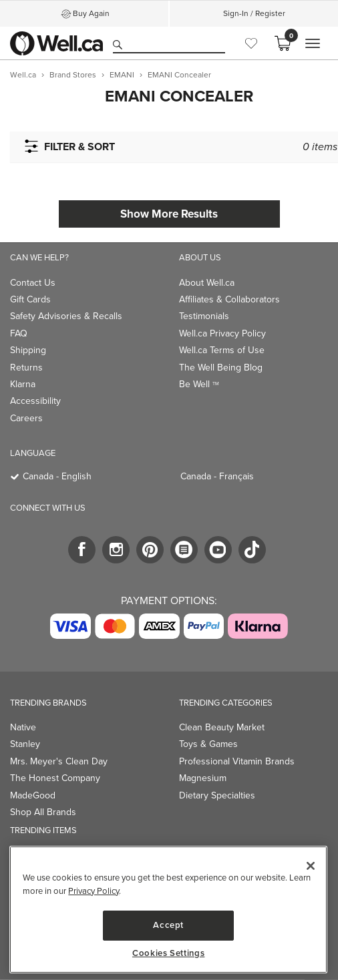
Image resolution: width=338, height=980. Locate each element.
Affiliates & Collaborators (229, 299)
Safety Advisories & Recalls (66, 316)
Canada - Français (217, 476)
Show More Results (169, 214)
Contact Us (33, 283)
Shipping (28, 350)
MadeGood (33, 795)
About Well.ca (207, 283)
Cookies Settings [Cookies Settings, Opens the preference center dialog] (169, 953)
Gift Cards (30, 299)
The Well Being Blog (221, 367)
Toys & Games (208, 744)
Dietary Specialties (217, 795)
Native (23, 727)
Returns (26, 367)
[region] (168, 910)
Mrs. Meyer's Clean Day (59, 761)
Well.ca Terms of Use (222, 350)
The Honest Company (55, 778)
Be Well (199, 384)
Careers (26, 418)
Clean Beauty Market (222, 727)
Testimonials (204, 316)
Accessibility (35, 401)
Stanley (25, 744)
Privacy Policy (94, 891)
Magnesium (203, 778)
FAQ (19, 333)
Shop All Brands (43, 812)
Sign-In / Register (254, 13)
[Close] (311, 866)
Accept (168, 925)
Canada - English (57, 476)
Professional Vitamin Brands (237, 761)
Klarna (23, 384)
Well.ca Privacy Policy (222, 333)
